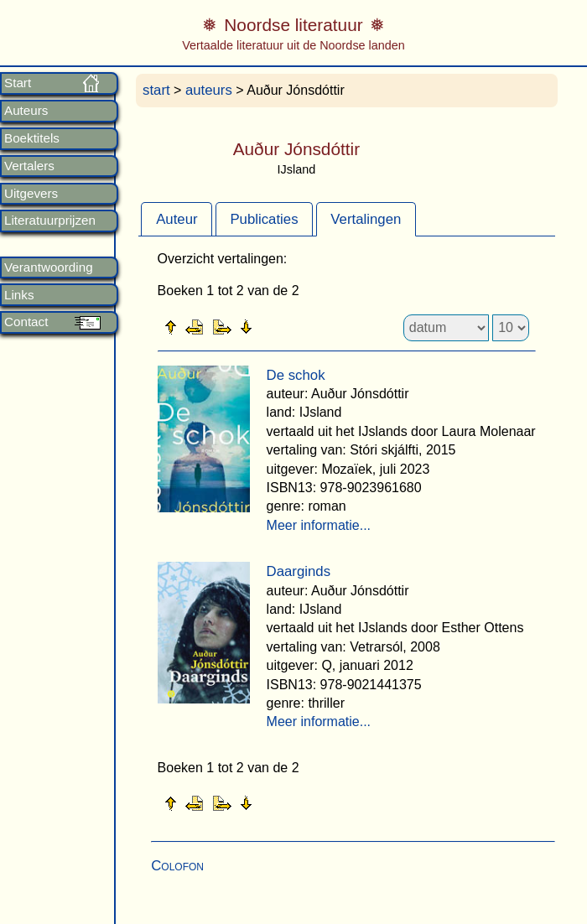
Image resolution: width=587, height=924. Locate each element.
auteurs (209, 90)
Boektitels (32, 138)
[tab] (177, 219)
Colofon (177, 866)
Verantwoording (49, 267)
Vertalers (29, 166)
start (156, 90)
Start (18, 83)
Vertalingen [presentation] (366, 219)
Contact (26, 322)
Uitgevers (31, 194)
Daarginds (299, 571)
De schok (296, 375)
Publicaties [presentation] (264, 219)
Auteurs (26, 111)
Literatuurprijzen (50, 221)
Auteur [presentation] (177, 219)
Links (19, 295)
